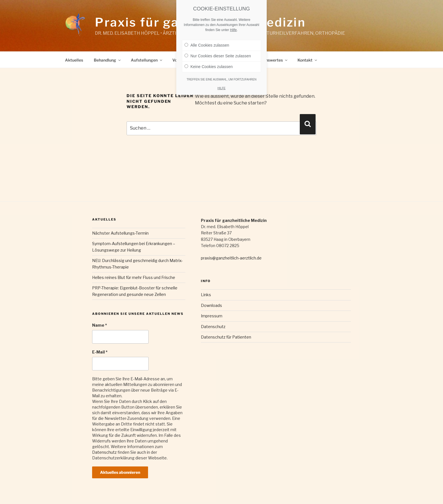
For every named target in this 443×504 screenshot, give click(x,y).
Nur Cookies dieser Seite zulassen (218, 56)
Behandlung (108, 60)
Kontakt (308, 60)
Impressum (212, 316)
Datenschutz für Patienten (226, 337)
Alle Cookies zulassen (207, 45)
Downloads (211, 305)
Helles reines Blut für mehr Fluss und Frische (134, 277)
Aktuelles (74, 60)
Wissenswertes (271, 60)
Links (206, 295)
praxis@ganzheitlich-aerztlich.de (231, 258)
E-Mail (100, 352)
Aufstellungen (147, 60)
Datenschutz (104, 452)
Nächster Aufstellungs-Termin (120, 233)
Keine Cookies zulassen (209, 67)
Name (100, 325)
